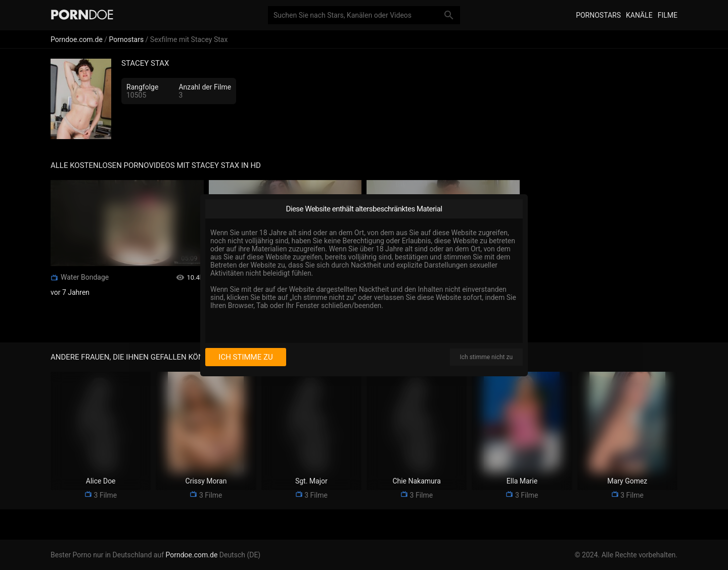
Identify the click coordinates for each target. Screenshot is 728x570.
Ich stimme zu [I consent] (245, 357)
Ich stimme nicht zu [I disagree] (486, 357)
